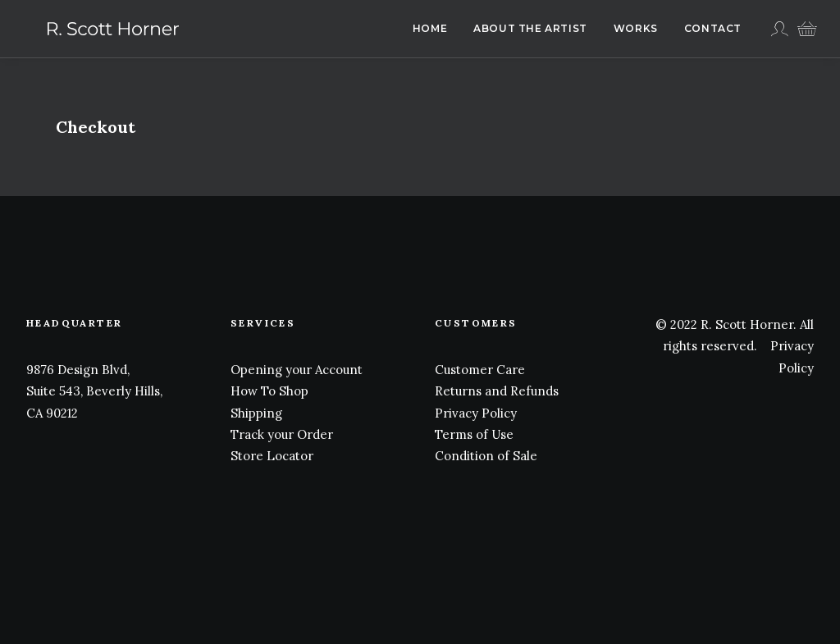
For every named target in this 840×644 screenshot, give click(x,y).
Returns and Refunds (497, 391)
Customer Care (480, 370)
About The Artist (530, 28)
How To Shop (269, 391)
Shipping (256, 413)
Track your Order (282, 434)
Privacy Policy (476, 413)
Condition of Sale (486, 456)
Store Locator (272, 456)
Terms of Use (474, 434)
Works (636, 28)
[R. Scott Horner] (92, 29)
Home (430, 28)
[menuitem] (430, 29)
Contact (713, 28)
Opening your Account (297, 370)
